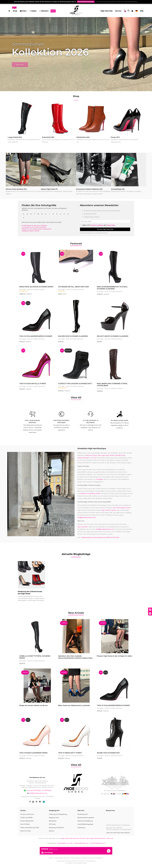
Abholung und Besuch (56, 828)
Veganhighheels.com (81, 843)
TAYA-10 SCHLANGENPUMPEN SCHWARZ (36, 336)
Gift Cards (52, 824)
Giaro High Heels (103, 455)
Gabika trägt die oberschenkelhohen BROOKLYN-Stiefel (100, 537)
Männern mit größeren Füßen (91, 493)
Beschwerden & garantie (86, 818)
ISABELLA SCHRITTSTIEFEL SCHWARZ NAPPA (35, 657)
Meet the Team (26, 831)
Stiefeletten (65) (93, 140)
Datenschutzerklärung (85, 821)
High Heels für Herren (109, 510)
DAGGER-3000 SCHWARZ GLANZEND (73, 336)
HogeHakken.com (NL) (65, 843)
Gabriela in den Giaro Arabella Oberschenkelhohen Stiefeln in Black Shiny (75, 657)
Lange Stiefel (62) (25, 140)
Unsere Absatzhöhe (27, 821)
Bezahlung (53, 821)
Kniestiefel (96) (59, 140)
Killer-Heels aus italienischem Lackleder (74, 705)
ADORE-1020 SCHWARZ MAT (108, 753)
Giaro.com (110, 838)
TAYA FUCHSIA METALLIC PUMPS (33, 384)
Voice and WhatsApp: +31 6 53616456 (37, 790)
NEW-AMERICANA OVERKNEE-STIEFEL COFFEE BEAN (112, 385)
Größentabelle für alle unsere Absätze (34, 226)
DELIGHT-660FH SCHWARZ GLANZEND (113, 336)
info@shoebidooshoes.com (87, 517)
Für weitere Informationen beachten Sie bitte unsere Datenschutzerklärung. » (117, 2)
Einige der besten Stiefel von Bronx (33, 705)
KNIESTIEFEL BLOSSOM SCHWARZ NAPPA (36, 287)
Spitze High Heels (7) (57, 190)
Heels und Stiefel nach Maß (30, 828)
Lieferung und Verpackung (58, 814)
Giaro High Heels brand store (96, 838)
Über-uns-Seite (83, 527)
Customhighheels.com (98, 843)
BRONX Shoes (120, 455)
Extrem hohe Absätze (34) (23, 192)
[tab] (76, 612)
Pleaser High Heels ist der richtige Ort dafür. (115, 656)
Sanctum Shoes (92, 455)
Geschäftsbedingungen (85, 824)
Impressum (81, 828)
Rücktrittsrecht (83, 814)
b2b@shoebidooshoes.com (105, 529)
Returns (52, 831)
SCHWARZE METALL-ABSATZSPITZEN (73, 287)
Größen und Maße (26, 818)
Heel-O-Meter (25, 824)
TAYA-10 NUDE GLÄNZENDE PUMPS (33, 753)
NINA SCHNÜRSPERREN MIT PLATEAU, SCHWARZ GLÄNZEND (112, 288)
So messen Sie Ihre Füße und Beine (34, 227)
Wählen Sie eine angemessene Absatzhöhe (36, 229)
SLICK (94, 458)
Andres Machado (83, 458)
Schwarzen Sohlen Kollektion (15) (94, 192)
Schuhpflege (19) (126, 190)
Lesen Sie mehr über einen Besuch (118, 833)
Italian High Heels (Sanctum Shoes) (73, 838)
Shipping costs (54, 818)
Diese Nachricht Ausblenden (86, 2)
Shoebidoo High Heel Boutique (92, 449)
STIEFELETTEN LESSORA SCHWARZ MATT (75, 384)
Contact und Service (27, 814)
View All (76, 398)
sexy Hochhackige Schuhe (122, 508)
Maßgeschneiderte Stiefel (30, 231)
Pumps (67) (128, 140)
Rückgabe (99, 479)
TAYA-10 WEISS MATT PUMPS (70, 753)
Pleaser (112, 455)
